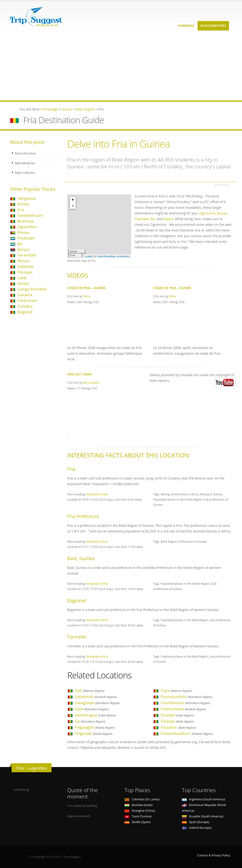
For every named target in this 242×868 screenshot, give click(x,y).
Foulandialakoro (187, 733)
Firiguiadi (94, 733)
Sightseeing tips (26, 163)
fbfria (87, 296)
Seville (138, 822)
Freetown (26, 238)
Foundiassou (185, 703)
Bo (20, 244)
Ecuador (203, 816)
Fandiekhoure (30, 215)
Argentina (204, 799)
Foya (176, 690)
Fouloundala (183, 709)
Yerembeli (27, 255)
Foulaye (177, 715)
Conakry (25, 306)
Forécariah (27, 300)
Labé (22, 278)
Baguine (25, 312)
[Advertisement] (121, 67)
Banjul (23, 249)
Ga (90, 721)
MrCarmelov (91, 383)
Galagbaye (97, 703)
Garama (25, 295)
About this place (26, 153)
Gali (90, 690)
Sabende (26, 266)
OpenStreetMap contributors (113, 256)
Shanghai (140, 811)
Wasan (24, 261)
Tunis (138, 816)
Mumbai (138, 805)
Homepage (186, 26)
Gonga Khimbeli (32, 289)
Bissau (24, 232)
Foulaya (177, 721)
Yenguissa (27, 198)
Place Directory (213, 26)
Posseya (25, 272)
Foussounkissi (186, 696)
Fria (21, 210)
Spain (196, 822)
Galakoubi (96, 696)
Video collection (26, 172)
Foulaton (178, 727)
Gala (92, 709)
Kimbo (23, 204)
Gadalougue (95, 715)
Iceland (197, 828)
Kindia (23, 283)
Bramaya (26, 221)
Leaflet (89, 256)
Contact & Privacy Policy (214, 855)
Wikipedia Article (97, 494)
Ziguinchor (27, 227)
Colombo (142, 799)
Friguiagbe (95, 727)
